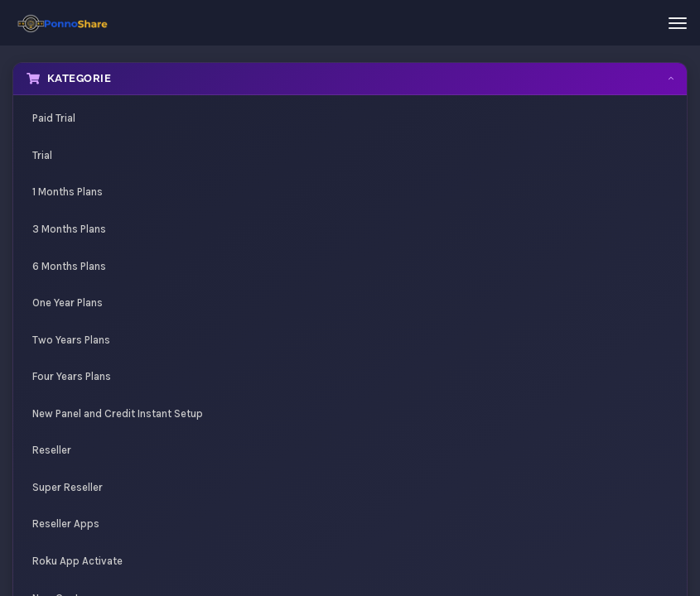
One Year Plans (68, 303)
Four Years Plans (72, 376)
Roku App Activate (77, 561)
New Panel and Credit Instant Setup (118, 413)
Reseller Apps (66, 524)
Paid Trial (54, 118)
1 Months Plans (68, 192)
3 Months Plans (69, 229)
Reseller (52, 450)
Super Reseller (68, 487)
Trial (42, 155)
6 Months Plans (69, 266)
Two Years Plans (71, 340)
